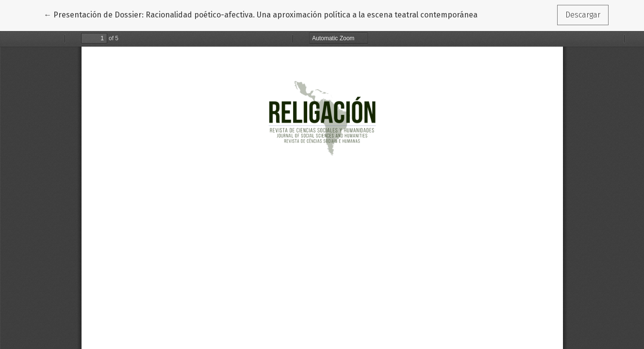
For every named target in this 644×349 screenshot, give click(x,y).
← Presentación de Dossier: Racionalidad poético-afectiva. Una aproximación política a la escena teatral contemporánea (261, 14)
